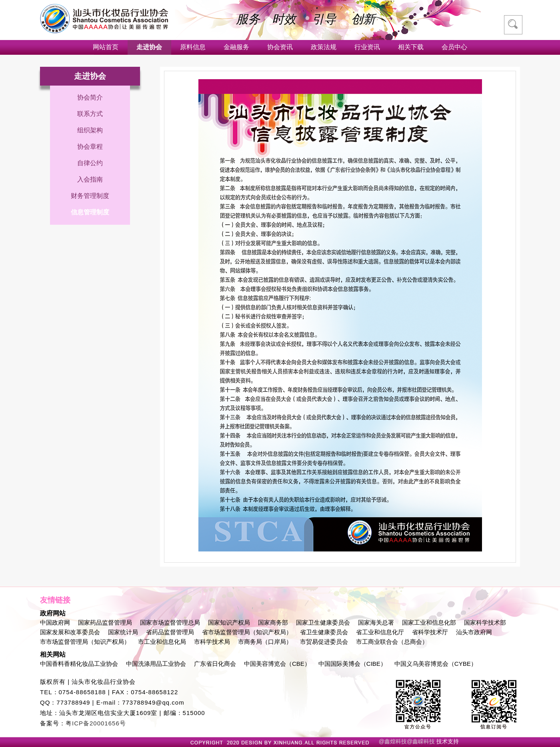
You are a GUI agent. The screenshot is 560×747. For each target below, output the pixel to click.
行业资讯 (367, 47)
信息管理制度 (90, 212)
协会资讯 (280, 47)
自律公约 (90, 163)
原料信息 (193, 47)
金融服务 (236, 47)
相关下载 (411, 47)
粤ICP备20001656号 (96, 723)
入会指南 (90, 179)
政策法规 (324, 47)
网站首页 (106, 47)
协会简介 (90, 97)
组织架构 (90, 130)
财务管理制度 (90, 196)
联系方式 (90, 114)
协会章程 (90, 147)
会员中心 (454, 47)
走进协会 (149, 47)
